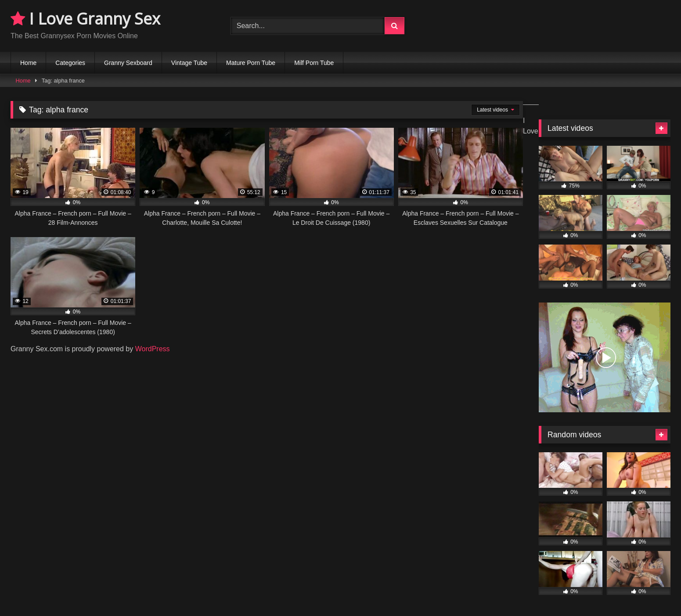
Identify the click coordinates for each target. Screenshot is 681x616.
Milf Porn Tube (314, 63)
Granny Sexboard (128, 63)
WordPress (153, 349)
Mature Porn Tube (251, 63)
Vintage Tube (189, 63)
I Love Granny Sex (85, 19)
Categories (70, 63)
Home (28, 63)
